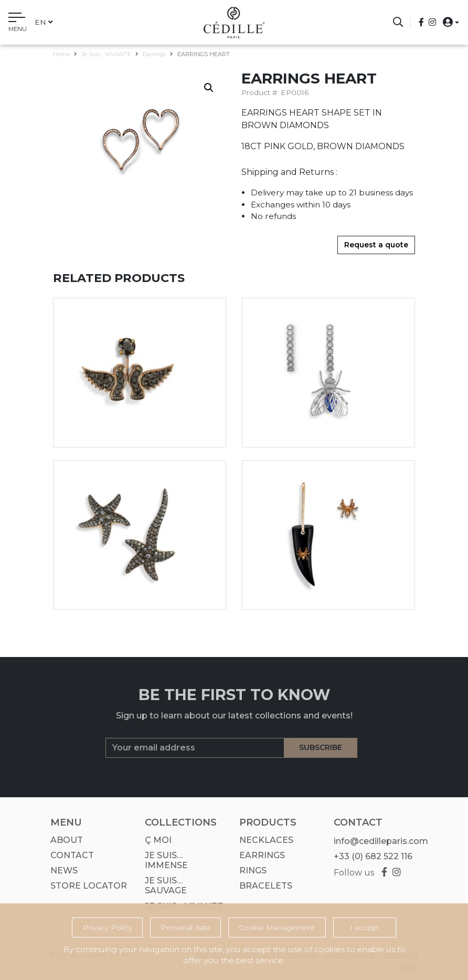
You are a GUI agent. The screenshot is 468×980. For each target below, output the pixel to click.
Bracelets (263, 886)
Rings (250, 870)
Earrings (154, 54)
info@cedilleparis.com (378, 841)
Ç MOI (155, 840)
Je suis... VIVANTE (106, 54)
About (63, 840)
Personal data (185, 927)
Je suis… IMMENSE (163, 860)
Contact (69, 855)
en (44, 22)
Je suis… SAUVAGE (163, 885)
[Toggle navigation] (18, 24)
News (61, 870)
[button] (448, 22)
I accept (365, 927)
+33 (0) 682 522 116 (370, 856)
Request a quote (376, 245)
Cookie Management (277, 927)
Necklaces (263, 840)
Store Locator (86, 886)
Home (61, 54)
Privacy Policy (108, 927)
